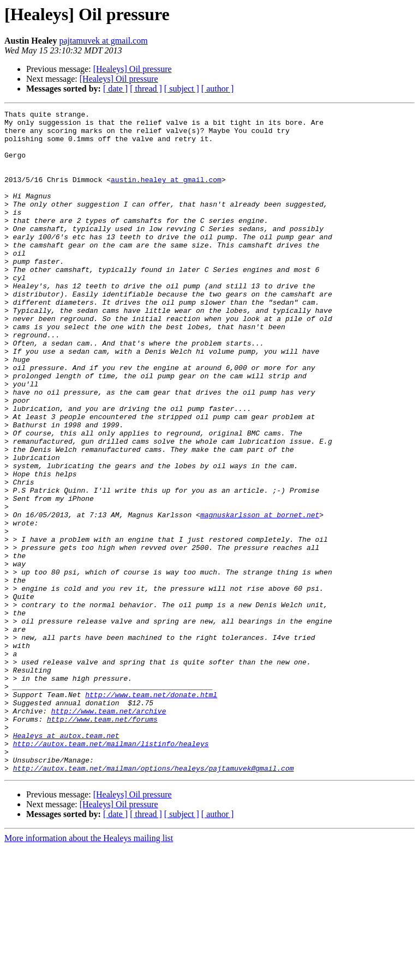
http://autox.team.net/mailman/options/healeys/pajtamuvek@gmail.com (154, 900)
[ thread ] (146, 89)
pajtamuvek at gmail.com (103, 41)
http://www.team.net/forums (102, 842)
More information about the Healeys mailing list (89, 970)
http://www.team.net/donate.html (151, 812)
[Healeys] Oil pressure (133, 69)
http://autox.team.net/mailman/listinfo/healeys (111, 871)
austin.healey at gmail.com (166, 194)
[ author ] (218, 89)
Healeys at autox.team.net (66, 861)
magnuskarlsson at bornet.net (260, 596)
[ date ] (115, 89)
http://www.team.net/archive (109, 832)
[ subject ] (182, 89)
